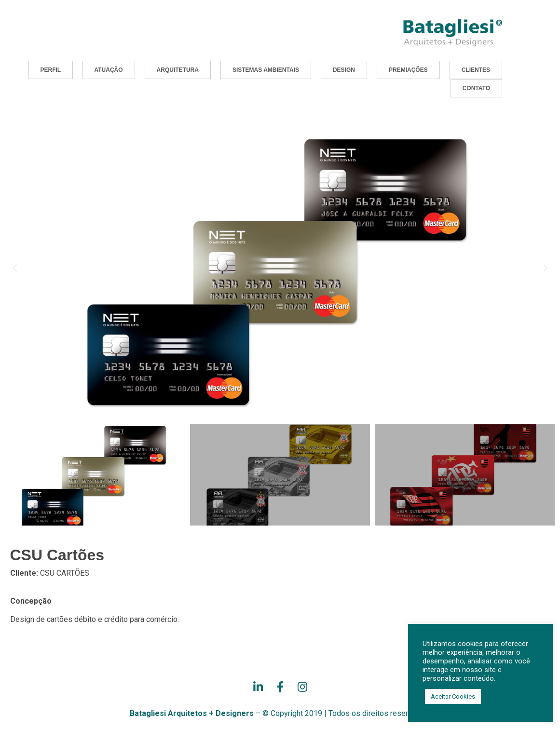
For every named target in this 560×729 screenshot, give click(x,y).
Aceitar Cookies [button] (453, 696)
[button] (51, 70)
